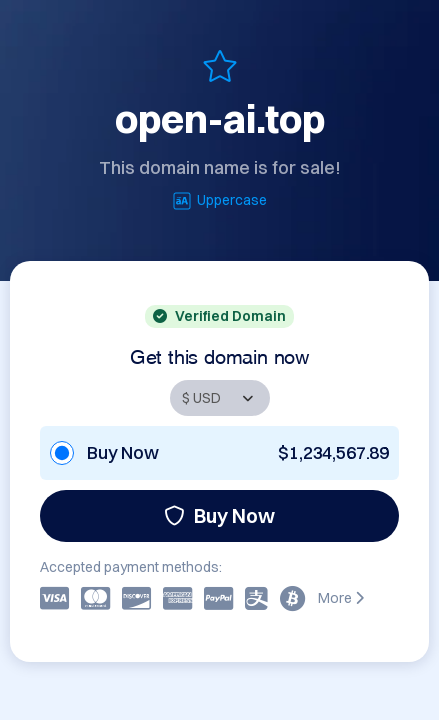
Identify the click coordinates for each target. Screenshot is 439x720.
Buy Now (219, 515)
